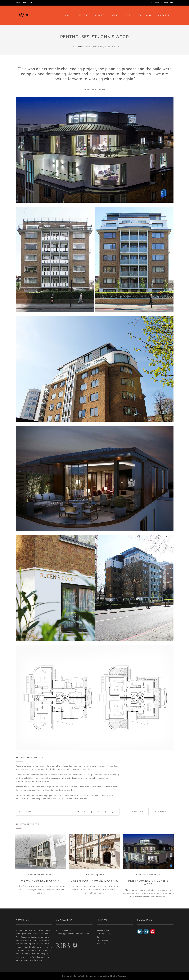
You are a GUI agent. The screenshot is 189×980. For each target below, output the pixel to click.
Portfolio (83, 15)
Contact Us (164, 15)
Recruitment (144, 15)
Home (68, 15)
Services (100, 15)
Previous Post (136, 812)
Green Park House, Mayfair (94, 881)
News (128, 15)
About (115, 15)
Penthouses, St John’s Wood (94, 37)
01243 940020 (26, 3)
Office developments (94, 875)
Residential (156, 3)
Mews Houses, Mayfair (40, 881)
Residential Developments (40, 875)
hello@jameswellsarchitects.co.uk (74, 934)
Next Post (161, 812)
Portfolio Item (84, 47)
